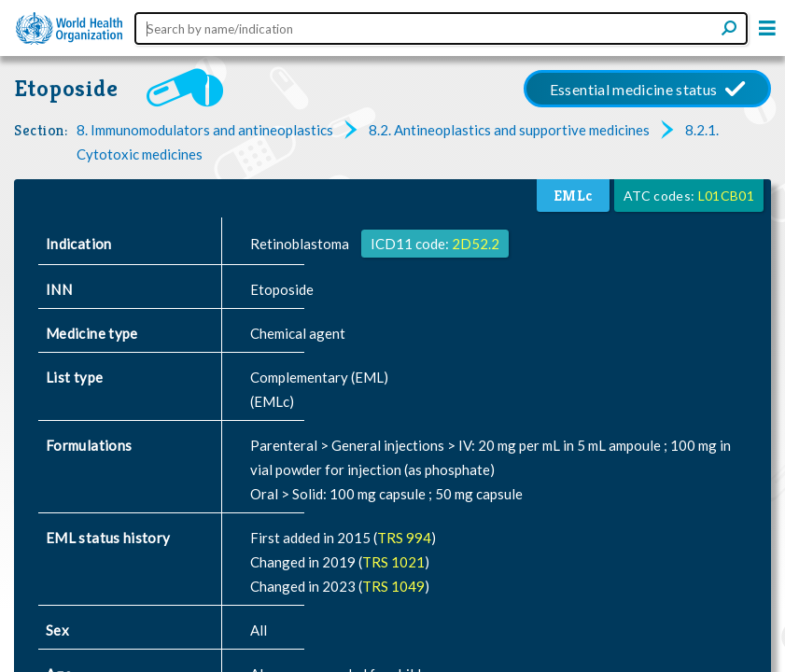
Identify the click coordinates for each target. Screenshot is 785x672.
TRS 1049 (393, 586)
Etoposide (66, 88)
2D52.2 (476, 244)
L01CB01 (726, 196)
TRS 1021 (393, 562)
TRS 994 (404, 538)
